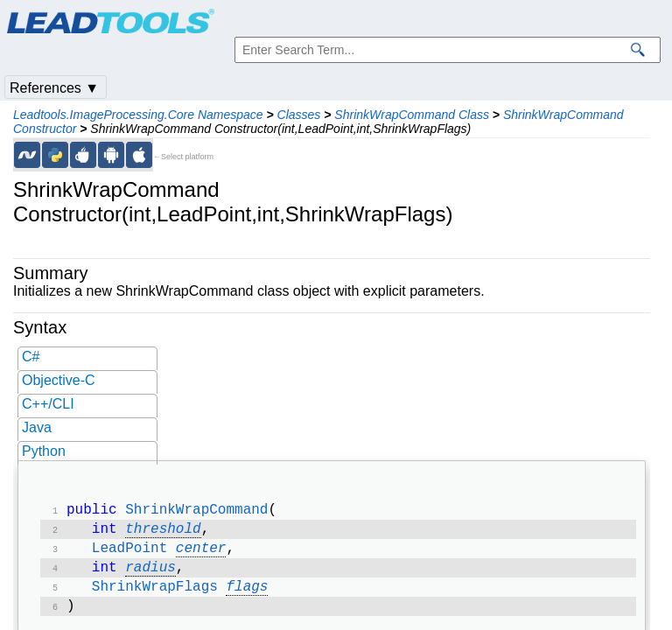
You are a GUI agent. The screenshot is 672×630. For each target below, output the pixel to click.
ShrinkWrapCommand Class (412, 115)
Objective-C (59, 380)
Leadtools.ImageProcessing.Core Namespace (138, 115)
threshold (163, 533)
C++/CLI (48, 404)
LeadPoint (129, 554)
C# (31, 357)
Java (37, 427)
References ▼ (54, 88)
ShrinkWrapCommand (196, 512)
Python (44, 451)
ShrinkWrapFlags (155, 596)
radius (150, 575)
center (201, 554)
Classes (299, 115)
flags (247, 596)
